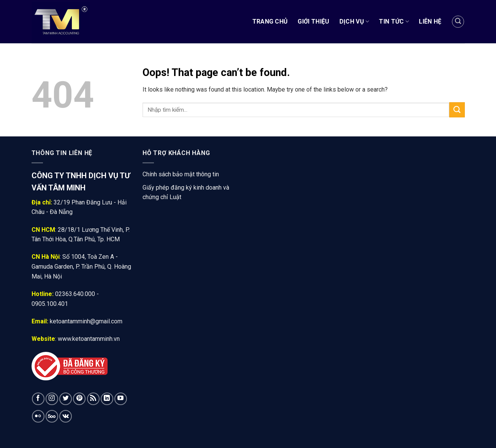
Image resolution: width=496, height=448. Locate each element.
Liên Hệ (430, 21)
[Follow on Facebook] (38, 399)
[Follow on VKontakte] (66, 416)
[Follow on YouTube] (121, 399)
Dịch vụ (354, 22)
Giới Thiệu (313, 21)
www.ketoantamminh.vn (89, 339)
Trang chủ (270, 21)
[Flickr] (38, 416)
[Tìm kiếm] (458, 22)
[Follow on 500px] (52, 416)
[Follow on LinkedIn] (107, 399)
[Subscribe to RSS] (93, 399)
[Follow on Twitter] (66, 399)
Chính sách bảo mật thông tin (181, 174)
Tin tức (394, 22)
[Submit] (457, 110)
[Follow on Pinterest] (79, 399)
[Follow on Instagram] (52, 399)
